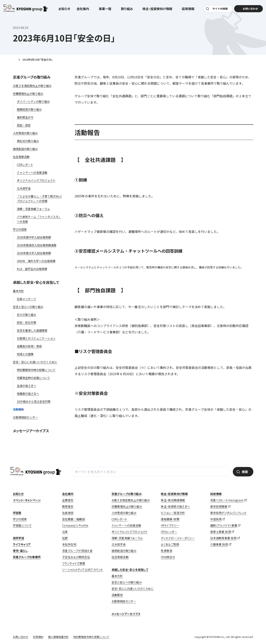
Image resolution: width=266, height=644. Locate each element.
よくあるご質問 (170, 544)
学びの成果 (20, 519)
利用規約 (38, 637)
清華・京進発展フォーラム (127, 538)
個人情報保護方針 (58, 637)
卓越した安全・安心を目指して (36, 282)
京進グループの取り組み (32, 77)
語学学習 (19, 538)
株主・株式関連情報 (173, 500)
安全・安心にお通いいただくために (133, 589)
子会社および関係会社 (76, 557)
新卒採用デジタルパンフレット (229, 513)
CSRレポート (119, 519)
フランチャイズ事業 (74, 563)
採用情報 (216, 494)
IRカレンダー (169, 532)
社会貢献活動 (120, 557)
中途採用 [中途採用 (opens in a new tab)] (216, 519)
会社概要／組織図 (73, 519)
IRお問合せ (168, 557)
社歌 (65, 538)
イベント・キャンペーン (27, 500)
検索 (245, 472)
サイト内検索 (219, 10)
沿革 (65, 532)
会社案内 (68, 494)
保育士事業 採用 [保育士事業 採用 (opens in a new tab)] (221, 532)
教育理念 (68, 506)
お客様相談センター (124, 601)
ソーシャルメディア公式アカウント (83, 570)
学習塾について (22, 525)
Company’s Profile (75, 525)
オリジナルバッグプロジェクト (130, 532)
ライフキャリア (22, 544)
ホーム (14, 60)
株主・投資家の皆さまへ (175, 506)
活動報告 (117, 595)
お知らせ (64, 10)
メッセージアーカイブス (31, 431)
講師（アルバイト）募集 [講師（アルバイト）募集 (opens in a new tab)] (224, 525)
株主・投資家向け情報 (174, 494)
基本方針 (117, 576)
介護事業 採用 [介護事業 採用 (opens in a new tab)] (219, 544)
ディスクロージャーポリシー (178, 538)
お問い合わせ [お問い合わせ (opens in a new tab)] (248, 10)
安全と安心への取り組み (127, 582)
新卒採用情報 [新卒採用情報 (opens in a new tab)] (219, 506)
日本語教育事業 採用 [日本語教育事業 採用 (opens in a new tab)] (223, 538)
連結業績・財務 (170, 519)
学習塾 (17, 513)
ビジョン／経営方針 (173, 513)
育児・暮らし (20, 551)
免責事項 (167, 551)
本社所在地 (69, 544)
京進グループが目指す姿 (77, 551)
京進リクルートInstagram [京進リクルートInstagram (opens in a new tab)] (227, 500)
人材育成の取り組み (124, 513)
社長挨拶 (68, 513)
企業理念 (68, 500)
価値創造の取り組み (124, 551)
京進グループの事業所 (27, 557)
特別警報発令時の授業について (91, 637)
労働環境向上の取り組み (127, 506)
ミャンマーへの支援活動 (126, 525)
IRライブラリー (170, 525)
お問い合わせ (21, 637)
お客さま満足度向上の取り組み (131, 500)
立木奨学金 (119, 544)
